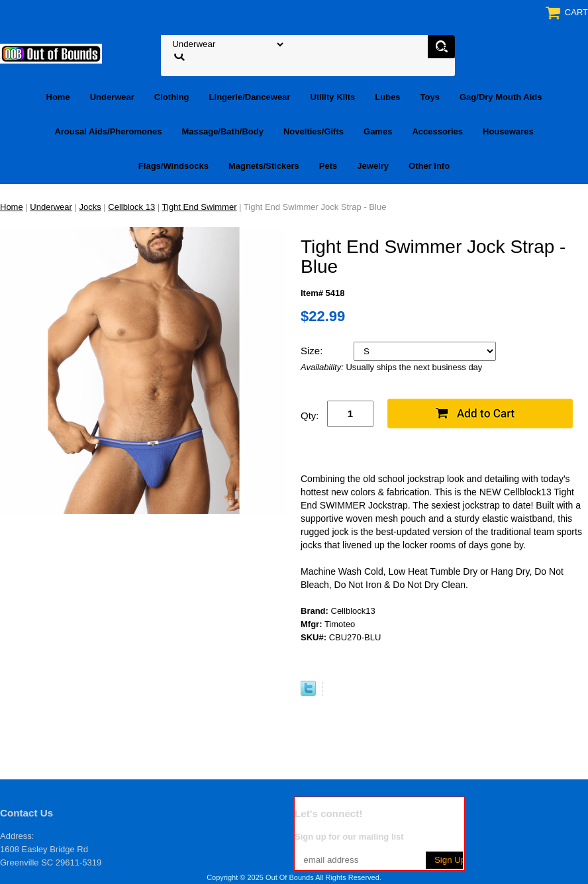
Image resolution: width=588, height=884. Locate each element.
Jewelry (373, 166)
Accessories (437, 131)
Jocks (90, 207)
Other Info (429, 166)
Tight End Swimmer (200, 207)
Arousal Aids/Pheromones (108, 131)
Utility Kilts (332, 97)
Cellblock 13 (131, 207)
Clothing (172, 97)
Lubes (387, 97)
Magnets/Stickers (264, 166)
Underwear (112, 97)
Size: (313, 351)
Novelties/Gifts (314, 131)
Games (378, 131)
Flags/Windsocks (173, 166)
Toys (430, 97)
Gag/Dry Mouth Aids (501, 97)
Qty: (310, 416)
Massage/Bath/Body (222, 131)
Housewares (508, 131)
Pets (328, 166)
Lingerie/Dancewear (250, 97)
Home (58, 97)
